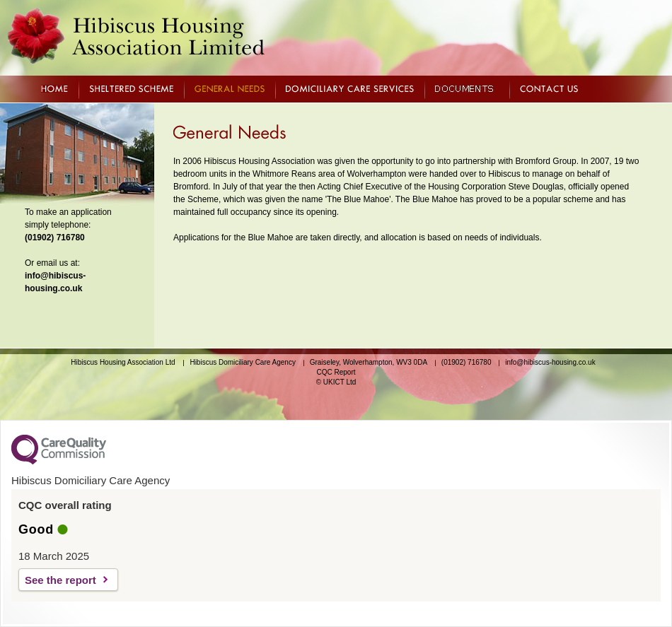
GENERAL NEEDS (230, 89)
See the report (60, 580)
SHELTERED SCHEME (131, 89)
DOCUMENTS (467, 89)
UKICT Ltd (340, 382)
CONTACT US (549, 89)
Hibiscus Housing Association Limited (136, 36)
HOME (54, 89)
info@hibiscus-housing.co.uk (550, 362)
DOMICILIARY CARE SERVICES (350, 89)
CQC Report (336, 372)
